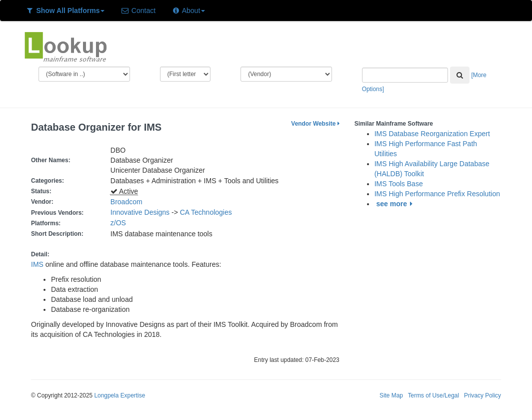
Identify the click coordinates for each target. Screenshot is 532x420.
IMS (37, 264)
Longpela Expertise (119, 395)
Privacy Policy (482, 395)
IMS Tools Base (399, 184)
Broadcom (126, 202)
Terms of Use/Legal (433, 395)
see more (396, 204)
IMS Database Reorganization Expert (432, 134)
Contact (138, 11)
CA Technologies (206, 212)
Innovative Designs (140, 212)
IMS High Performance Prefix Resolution (437, 194)
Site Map (391, 395)
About (188, 11)
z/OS (120, 223)
